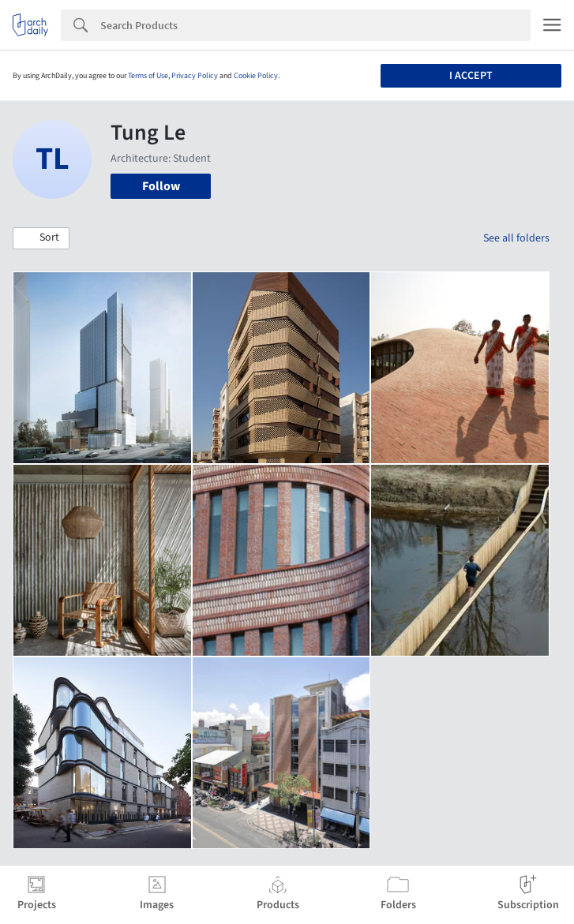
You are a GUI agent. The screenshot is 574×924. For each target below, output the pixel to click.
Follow (161, 186)
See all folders (516, 238)
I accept (471, 76)
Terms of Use (148, 76)
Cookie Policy (256, 76)
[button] (41, 238)
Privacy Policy (195, 76)
